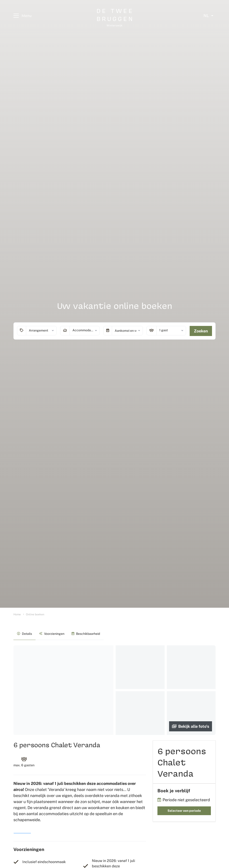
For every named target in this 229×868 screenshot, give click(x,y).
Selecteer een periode (184, 811)
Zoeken (201, 331)
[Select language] (208, 16)
